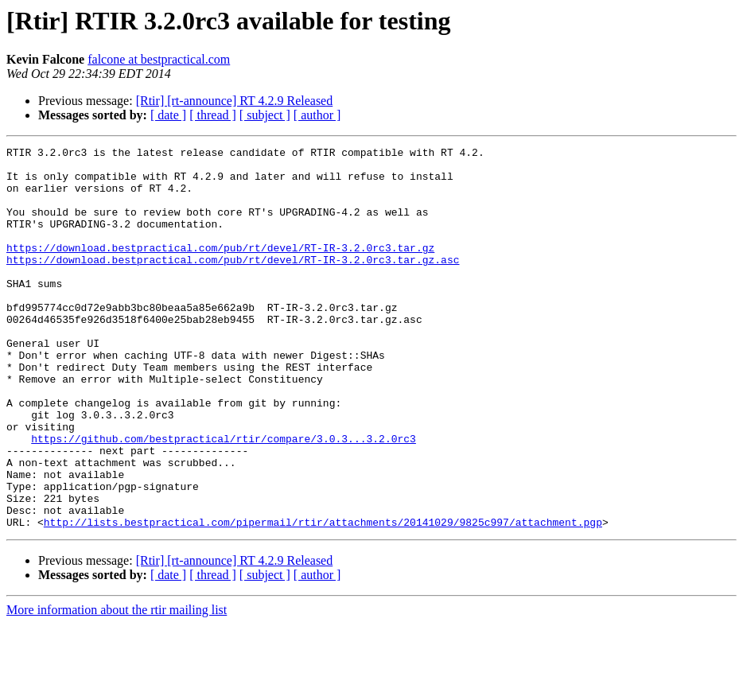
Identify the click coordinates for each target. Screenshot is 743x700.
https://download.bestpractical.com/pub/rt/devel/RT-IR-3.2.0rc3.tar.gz (220, 269)
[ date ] (168, 115)
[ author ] (317, 115)
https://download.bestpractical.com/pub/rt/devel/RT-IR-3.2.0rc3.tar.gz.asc (233, 283)
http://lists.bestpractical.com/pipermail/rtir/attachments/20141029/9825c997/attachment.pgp (323, 598)
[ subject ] (265, 115)
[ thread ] (213, 115)
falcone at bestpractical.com (159, 59)
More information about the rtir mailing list (117, 686)
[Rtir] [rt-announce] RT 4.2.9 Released (235, 101)
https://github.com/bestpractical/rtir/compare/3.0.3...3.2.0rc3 (224, 498)
